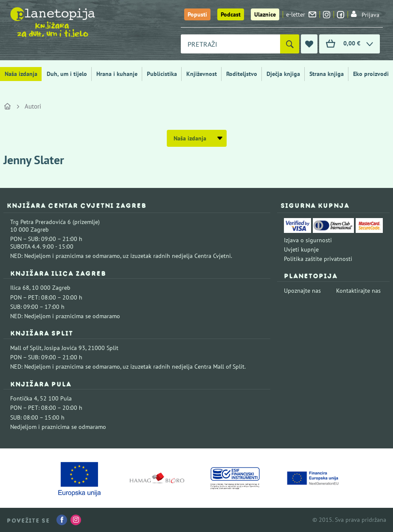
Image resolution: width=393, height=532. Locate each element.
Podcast (231, 14)
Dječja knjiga (283, 74)
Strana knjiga (327, 74)
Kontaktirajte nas (358, 291)
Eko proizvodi (371, 74)
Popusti (197, 14)
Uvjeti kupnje (301, 249)
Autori (33, 106)
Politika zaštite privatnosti (318, 259)
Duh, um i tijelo (67, 74)
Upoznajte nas (302, 291)
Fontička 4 (24, 398)
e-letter (301, 14)
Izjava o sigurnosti (308, 240)
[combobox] (230, 44)
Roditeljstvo (242, 74)
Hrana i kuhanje (117, 74)
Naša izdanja (21, 74)
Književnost (202, 74)
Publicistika (162, 74)
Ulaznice (265, 14)
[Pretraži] (290, 44)
